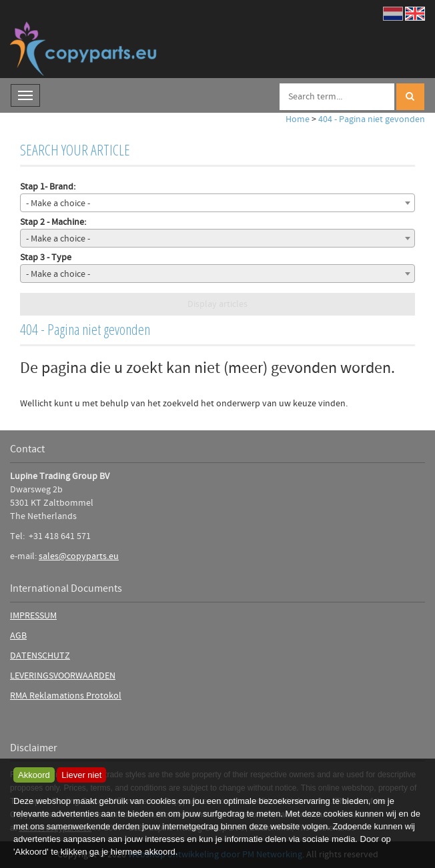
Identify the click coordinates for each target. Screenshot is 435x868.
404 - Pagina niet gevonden (372, 119)
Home (298, 119)
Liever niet (81, 775)
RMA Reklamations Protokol (66, 696)
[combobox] (217, 203)
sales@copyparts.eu (79, 556)
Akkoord (34, 775)
